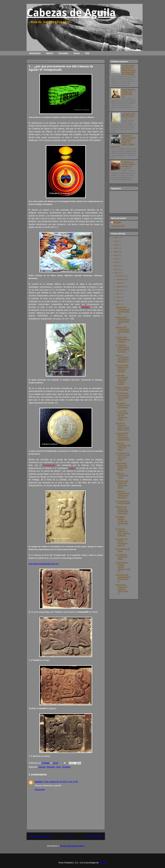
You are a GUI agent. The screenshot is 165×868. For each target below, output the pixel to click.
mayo (118, 301)
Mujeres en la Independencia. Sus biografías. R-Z (123, 310)
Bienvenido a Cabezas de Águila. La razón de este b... (122, 589)
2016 (116, 252)
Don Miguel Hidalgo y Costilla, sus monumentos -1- (122, 521)
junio (118, 297)
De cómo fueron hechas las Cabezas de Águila (122, 484)
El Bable (117, 222)
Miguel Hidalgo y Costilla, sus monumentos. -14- (129, 93)
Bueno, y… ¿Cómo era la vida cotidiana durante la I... (122, 358)
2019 (116, 241)
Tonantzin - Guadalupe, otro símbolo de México (123, 446)
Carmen (39, 782)
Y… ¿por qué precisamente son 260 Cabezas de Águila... (122, 415)
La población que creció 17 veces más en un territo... (123, 456)
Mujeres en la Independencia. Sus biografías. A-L (123, 331)
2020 (116, 238)
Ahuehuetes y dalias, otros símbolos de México (121, 466)
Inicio (69, 836)
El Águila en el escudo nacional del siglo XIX (128, 164)
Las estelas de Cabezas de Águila (121, 557)
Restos (77, 53)
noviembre (120, 279)
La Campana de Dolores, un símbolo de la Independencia (123, 436)
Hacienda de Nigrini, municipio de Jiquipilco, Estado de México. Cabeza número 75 (123, 141)
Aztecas (42, 767)
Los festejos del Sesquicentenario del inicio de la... (123, 578)
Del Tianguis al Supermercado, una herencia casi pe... (123, 396)
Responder (40, 790)
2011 (116, 269)
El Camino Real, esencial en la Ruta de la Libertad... (122, 368)
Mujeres (50, 53)
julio (118, 294)
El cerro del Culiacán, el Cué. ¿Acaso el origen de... (123, 532)
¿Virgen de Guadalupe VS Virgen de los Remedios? (122, 494)
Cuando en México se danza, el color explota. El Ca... (123, 426)
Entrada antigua (94, 836)
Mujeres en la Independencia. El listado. (123, 339)
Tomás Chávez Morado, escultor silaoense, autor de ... (123, 567)
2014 (116, 259)
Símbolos (66, 767)
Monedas (51, 767)
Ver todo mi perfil (118, 226)
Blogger (103, 863)
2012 (116, 266)
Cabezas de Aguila (71, 13)
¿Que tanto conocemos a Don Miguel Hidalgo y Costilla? (122, 379)
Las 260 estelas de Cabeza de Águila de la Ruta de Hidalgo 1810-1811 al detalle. (129, 70)
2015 (116, 255)
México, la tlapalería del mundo (122, 475)
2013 (116, 262)
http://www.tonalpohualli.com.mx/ (44, 564)
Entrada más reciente (40, 836)
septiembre (121, 287)
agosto (119, 290)
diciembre (120, 276)
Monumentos (35, 53)
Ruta (87, 53)
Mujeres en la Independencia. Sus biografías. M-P (123, 320)
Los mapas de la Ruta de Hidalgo (128, 115)
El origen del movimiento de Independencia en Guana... (123, 348)
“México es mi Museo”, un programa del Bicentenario (122, 510)
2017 (116, 248)
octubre (119, 283)
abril (118, 304)
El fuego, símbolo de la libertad (123, 388)
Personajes (63, 53)
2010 (116, 273)
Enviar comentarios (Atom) (72, 846)
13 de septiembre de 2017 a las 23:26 (61, 782)
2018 (116, 245)
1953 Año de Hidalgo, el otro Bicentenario (123, 405)
